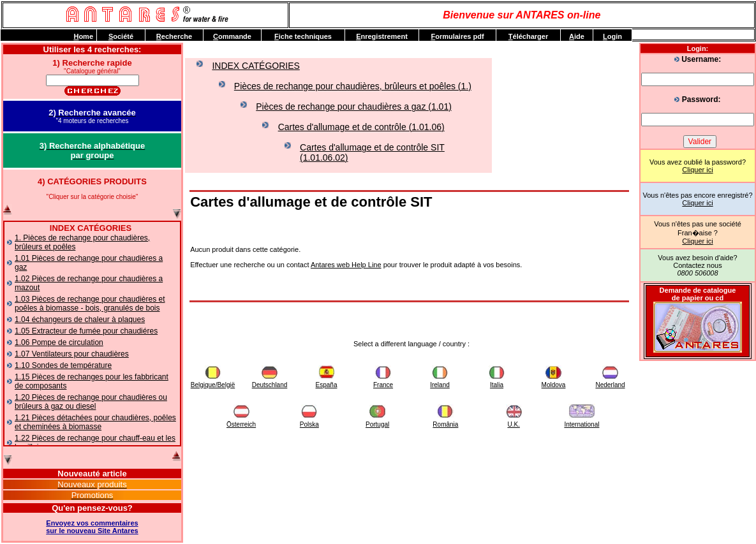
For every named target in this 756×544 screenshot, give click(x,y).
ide (577, 36)
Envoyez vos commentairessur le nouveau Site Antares (92, 527)
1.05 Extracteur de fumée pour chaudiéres (86, 331)
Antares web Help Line (346, 265)
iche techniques (303, 36)
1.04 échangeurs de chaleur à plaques (80, 320)
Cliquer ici (697, 170)
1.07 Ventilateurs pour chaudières (72, 354)
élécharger (528, 36)
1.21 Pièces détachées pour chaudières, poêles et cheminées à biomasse (95, 422)
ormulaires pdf (457, 36)
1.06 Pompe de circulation (59, 342)
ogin (612, 36)
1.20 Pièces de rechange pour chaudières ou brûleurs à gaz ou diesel (91, 402)
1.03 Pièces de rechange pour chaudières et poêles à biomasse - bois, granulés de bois (90, 304)
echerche (174, 36)
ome (83, 36)
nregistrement (382, 36)
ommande (232, 36)
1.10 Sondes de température (63, 365)
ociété (121, 36)
